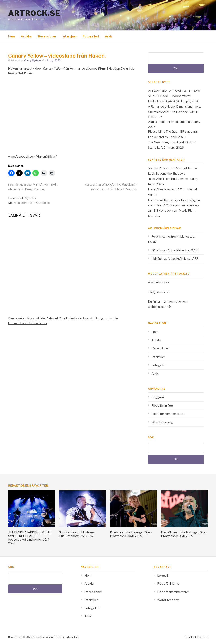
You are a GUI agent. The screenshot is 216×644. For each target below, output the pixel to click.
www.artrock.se (159, 282)
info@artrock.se (159, 292)
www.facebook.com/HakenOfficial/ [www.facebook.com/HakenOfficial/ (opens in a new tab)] (32, 157)
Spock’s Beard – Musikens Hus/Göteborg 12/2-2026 (77, 534)
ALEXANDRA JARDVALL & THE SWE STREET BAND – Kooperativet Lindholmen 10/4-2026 (175, 96)
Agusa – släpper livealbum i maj (169, 122)
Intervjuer (70, 36)
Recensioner (47, 36)
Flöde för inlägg (162, 406)
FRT (206, 637)
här (169, 307)
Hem (11, 36)
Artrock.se (34, 13)
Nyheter (30, 198)
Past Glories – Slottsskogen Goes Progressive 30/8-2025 (184, 534)
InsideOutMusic (39, 203)
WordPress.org (162, 422)
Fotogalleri (91, 36)
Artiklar (26, 36)
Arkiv (109, 36)
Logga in (158, 397)
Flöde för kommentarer (167, 414)
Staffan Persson (159, 168)
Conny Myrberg (33, 60)
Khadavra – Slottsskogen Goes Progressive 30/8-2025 (131, 534)
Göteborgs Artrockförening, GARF (175, 250)
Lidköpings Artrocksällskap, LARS (175, 259)
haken (22, 203)
